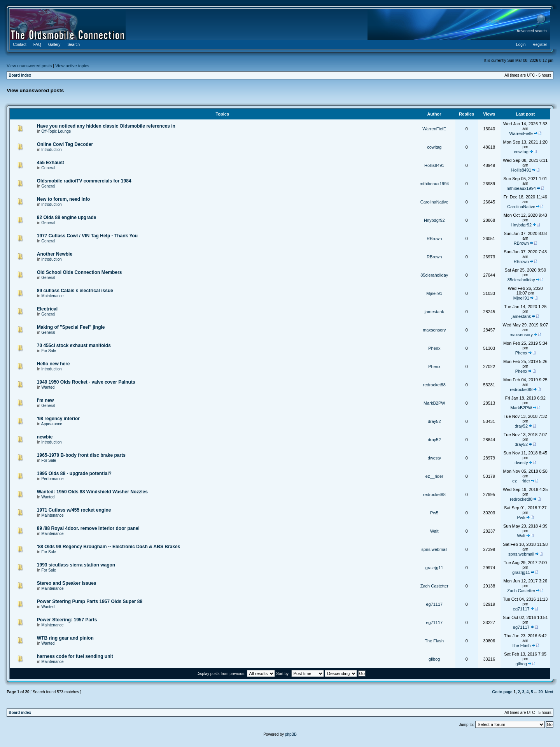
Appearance (52, 424)
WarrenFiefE (434, 129)
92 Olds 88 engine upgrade (67, 217)
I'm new (45, 400)
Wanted (48, 387)
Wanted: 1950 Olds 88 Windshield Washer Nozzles (92, 492)
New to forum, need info (64, 199)
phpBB (291, 734)
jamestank (434, 312)
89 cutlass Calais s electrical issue (75, 291)
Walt (434, 531)
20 (540, 692)
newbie (45, 437)
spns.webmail (434, 549)
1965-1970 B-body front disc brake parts (81, 455)
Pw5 (434, 513)
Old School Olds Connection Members (80, 272)
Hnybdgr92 (434, 220)
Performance (52, 479)
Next (549, 692)
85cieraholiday (434, 275)
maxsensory (434, 330)
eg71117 (434, 604)
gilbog (434, 659)
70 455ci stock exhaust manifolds (74, 345)
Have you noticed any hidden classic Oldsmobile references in (106, 126)
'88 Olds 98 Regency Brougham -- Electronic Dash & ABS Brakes (109, 547)
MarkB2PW (434, 403)
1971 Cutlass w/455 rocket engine (74, 510)
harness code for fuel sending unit (75, 656)
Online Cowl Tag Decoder (65, 144)
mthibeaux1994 (434, 184)
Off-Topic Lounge (56, 131)
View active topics (72, 66)
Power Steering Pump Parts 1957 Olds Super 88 (90, 601)
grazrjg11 (434, 568)
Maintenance (52, 296)
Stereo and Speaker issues (67, 583)
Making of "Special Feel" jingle (71, 327)
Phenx (434, 348)
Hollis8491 (434, 165)
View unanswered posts (29, 66)
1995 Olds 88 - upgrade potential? (74, 473)
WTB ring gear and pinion (65, 638)
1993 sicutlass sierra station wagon (76, 565)
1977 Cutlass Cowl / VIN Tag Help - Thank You (87, 236)
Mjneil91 (434, 293)
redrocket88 (434, 385)
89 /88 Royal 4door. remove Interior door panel (88, 528)
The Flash (434, 641)
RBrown (434, 238)
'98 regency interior (58, 419)
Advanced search (532, 31)
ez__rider (434, 476)
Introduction (51, 150)
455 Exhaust (51, 163)
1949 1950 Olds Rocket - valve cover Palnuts (86, 382)
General (48, 168)
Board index (20, 75)
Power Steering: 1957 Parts (67, 620)
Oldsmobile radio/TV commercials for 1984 (84, 181)
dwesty (434, 458)
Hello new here (53, 364)
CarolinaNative (434, 202)
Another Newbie (55, 254)
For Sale (49, 351)
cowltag (434, 147)
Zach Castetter (434, 586)
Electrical (47, 309)
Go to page (502, 692)
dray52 (434, 421)
